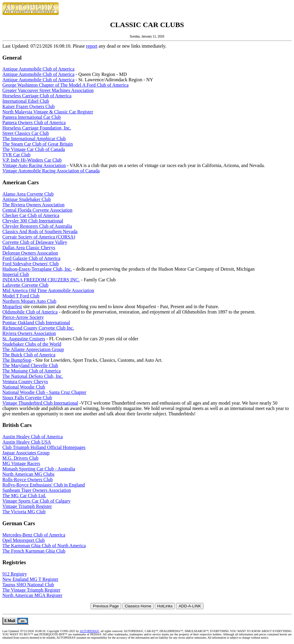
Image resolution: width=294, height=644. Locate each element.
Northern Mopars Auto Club (29, 301)
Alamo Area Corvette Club (28, 194)
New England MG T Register (30, 579)
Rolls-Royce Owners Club (28, 480)
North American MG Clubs (28, 474)
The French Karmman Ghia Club (34, 551)
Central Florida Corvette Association (37, 210)
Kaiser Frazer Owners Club (29, 106)
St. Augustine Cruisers (24, 339)
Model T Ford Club (21, 296)
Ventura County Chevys (25, 382)
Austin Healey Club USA (27, 442)
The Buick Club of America (29, 355)
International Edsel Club (26, 101)
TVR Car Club (16, 155)
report (92, 46)
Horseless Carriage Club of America (37, 96)
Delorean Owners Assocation (30, 253)
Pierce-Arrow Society (23, 317)
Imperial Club (16, 274)
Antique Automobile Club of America (38, 69)
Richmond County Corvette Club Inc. (38, 328)
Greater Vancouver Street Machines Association (48, 90)
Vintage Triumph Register (27, 506)
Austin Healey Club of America (33, 437)
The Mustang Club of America (32, 371)
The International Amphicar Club (34, 139)
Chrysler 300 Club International (33, 221)
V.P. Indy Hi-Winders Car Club (32, 160)
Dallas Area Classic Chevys (29, 248)
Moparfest (12, 307)
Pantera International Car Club (32, 117)
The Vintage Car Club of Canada (34, 149)
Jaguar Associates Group (26, 453)
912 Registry (15, 574)
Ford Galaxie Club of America (31, 258)
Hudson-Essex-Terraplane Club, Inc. (37, 269)
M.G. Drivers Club (20, 458)
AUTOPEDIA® (90, 631)
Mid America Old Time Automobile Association (48, 290)
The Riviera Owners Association (33, 205)
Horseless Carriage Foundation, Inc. (37, 128)
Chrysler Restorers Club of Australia (37, 226)
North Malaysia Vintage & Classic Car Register (48, 112)
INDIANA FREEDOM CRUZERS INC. (41, 280)
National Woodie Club (24, 387)
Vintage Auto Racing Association (34, 165)
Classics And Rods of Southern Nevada (40, 231)
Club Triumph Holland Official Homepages (44, 447)
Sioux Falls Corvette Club (27, 398)
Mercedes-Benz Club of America (34, 535)
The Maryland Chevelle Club (30, 365)
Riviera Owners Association (29, 333)
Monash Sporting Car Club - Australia (39, 469)
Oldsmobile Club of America (30, 312)
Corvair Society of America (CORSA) (39, 237)
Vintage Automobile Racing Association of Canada (51, 171)
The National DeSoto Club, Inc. (33, 376)
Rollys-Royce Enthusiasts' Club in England (44, 485)
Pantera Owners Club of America (34, 123)
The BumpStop (17, 360)
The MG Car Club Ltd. (24, 496)
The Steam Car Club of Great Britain (38, 144)
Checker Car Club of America (31, 215)
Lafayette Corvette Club (25, 285)
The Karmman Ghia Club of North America (44, 546)
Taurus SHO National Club (28, 585)
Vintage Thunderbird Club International (40, 403)
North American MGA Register (32, 595)
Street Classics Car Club (26, 133)
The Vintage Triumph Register (31, 590)
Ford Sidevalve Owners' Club (31, 264)
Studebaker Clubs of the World (32, 344)
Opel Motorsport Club (24, 540)
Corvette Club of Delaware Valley (35, 242)
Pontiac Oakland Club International (36, 323)
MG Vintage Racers (21, 463)
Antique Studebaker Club (27, 199)
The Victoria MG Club (24, 512)
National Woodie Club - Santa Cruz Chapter (44, 392)
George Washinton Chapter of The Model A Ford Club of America (66, 85)
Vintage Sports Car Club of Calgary (36, 501)
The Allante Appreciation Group (33, 349)
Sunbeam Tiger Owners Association (37, 490)
